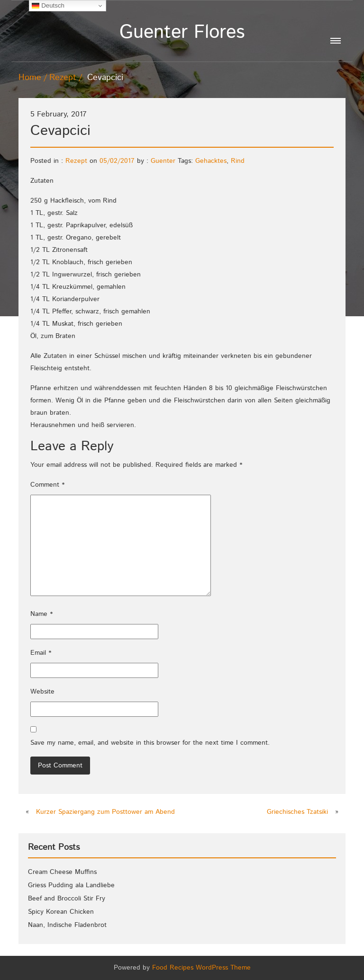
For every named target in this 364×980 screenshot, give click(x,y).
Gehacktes (211, 161)
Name (41, 614)
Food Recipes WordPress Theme (201, 968)
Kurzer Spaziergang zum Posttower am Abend (105, 812)
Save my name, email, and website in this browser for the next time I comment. (150, 743)
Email (41, 653)
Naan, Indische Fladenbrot (67, 925)
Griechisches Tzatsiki (297, 812)
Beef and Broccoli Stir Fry (67, 899)
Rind (238, 161)
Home (30, 78)
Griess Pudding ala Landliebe (71, 885)
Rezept (63, 78)
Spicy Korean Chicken (61, 912)
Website (42, 692)
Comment (47, 485)
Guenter (163, 161)
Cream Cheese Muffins (62, 872)
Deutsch (48, 6)
